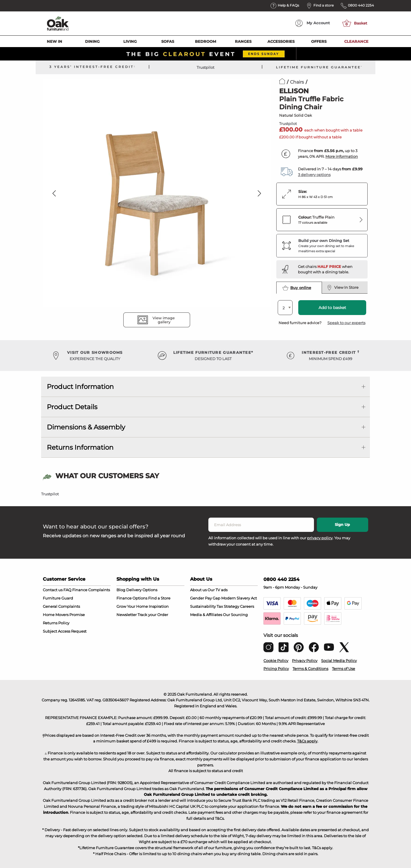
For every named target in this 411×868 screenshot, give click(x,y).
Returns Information (80, 447)
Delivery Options (142, 590)
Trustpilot (205, 67)
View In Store (343, 288)
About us (198, 590)
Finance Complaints (91, 590)
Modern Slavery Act (239, 598)
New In (55, 41)
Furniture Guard (58, 598)
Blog (121, 590)
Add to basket (332, 308)
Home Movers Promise (64, 615)
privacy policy (320, 538)
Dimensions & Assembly (86, 427)
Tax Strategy (228, 606)
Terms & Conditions (310, 669)
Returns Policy (56, 623)
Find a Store (159, 598)
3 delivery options (314, 175)
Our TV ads (217, 590)
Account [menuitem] (313, 23)
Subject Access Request (65, 631)
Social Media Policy (339, 661)
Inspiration (159, 606)
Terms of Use (343, 669)
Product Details (72, 407)
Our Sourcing (235, 615)
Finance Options (132, 598)
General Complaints (61, 606)
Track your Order (153, 615)
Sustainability (203, 606)
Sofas (168, 41)
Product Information (80, 387)
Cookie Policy (276, 661)
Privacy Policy (305, 661)
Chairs (297, 82)
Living (130, 41)
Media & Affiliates (206, 615)
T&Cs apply (307, 741)
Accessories (281, 41)
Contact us (53, 590)
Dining (92, 41)
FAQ (67, 590)
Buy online (297, 288)
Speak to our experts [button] (346, 323)
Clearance (356, 41)
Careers (247, 606)
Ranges (243, 41)
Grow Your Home (132, 606)
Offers (319, 41)
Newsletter (127, 615)
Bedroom (205, 41)
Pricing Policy (276, 669)
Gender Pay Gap (205, 598)
